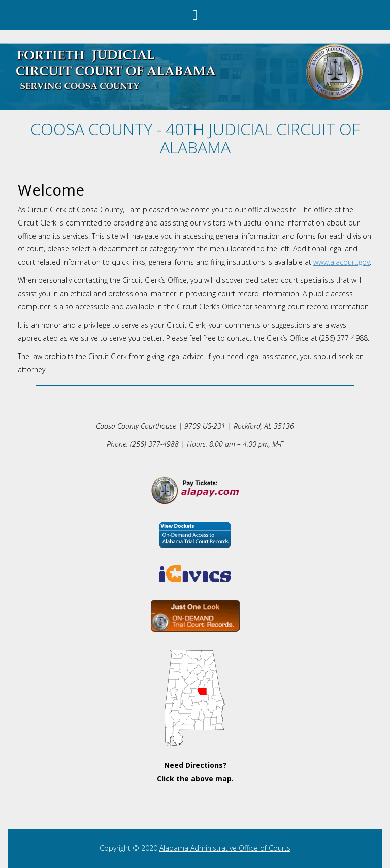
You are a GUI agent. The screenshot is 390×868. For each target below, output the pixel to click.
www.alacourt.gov (342, 262)
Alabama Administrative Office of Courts (225, 848)
